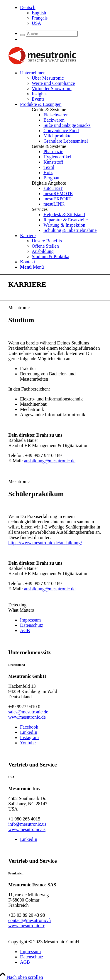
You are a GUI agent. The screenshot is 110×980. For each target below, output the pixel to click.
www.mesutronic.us (27, 829)
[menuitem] (61, 15)
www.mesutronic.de (27, 717)
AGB (25, 630)
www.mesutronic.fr (26, 926)
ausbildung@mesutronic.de (50, 461)
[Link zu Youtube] (28, 743)
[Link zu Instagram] (29, 737)
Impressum (30, 620)
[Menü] (32, 267)
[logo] (42, 63)
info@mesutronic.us (27, 824)
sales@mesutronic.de (28, 712)
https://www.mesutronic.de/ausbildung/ (45, 543)
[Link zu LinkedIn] (29, 732)
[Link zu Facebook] (29, 727)
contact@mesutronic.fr (30, 920)
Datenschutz (32, 625)
